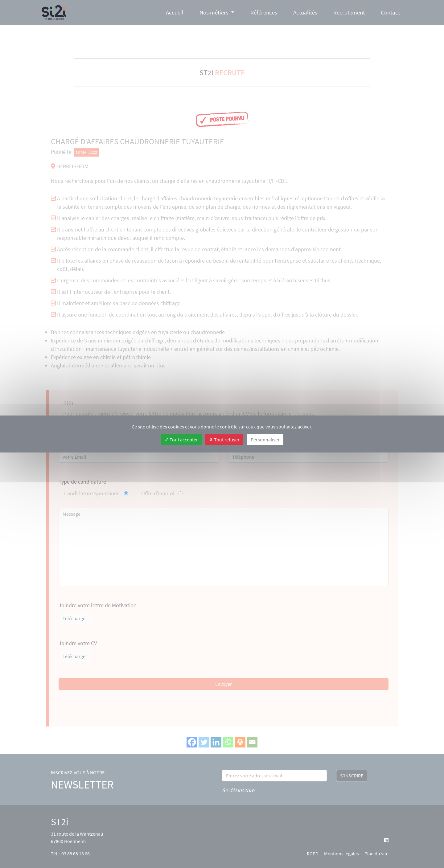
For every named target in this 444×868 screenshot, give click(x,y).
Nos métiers (214, 12)
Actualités (305, 12)
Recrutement (349, 12)
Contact (390, 12)
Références (264, 12)
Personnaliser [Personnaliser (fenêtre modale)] (265, 440)
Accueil (175, 12)
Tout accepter (181, 440)
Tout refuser (224, 440)
